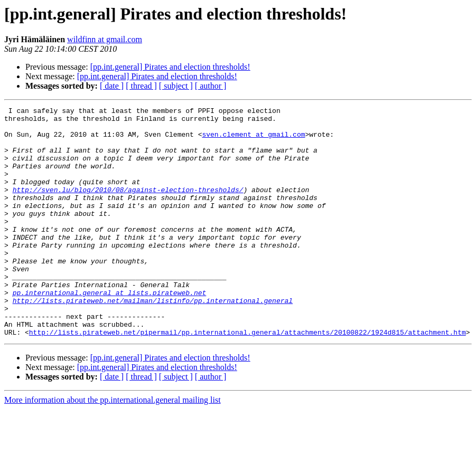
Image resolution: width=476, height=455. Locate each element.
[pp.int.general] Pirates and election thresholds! (170, 67)
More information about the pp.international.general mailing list (113, 446)
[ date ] (112, 86)
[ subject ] (176, 86)
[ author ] (211, 86)
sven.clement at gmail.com (253, 140)
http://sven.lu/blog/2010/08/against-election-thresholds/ (128, 207)
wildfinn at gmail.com (105, 39)
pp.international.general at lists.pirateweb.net (110, 330)
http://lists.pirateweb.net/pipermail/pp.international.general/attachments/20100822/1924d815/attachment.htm (248, 378)
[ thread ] (141, 86)
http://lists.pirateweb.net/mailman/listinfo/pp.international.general (153, 340)
